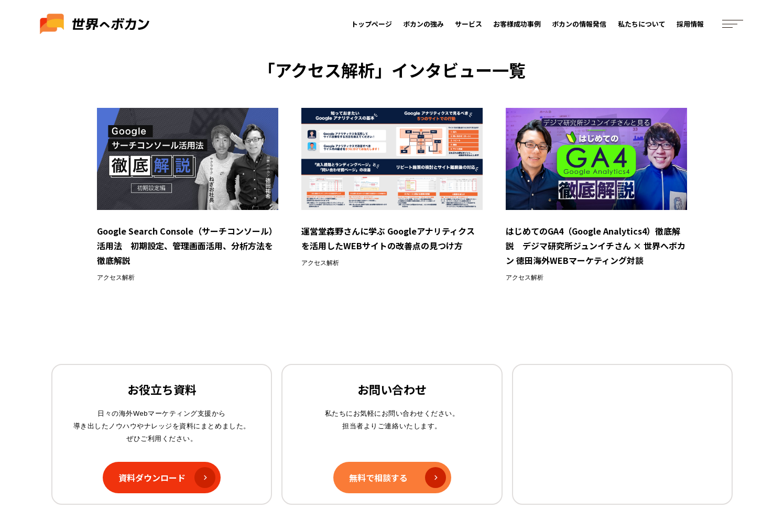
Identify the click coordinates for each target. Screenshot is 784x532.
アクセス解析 (116, 278)
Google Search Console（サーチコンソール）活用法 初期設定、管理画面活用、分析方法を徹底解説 (187, 246)
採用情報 (691, 25)
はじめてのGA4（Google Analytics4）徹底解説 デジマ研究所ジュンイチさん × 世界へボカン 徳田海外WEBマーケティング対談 (596, 246)
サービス (469, 25)
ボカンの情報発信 (580, 25)
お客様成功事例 (518, 25)
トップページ (372, 25)
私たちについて (642, 25)
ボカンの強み (424, 25)
